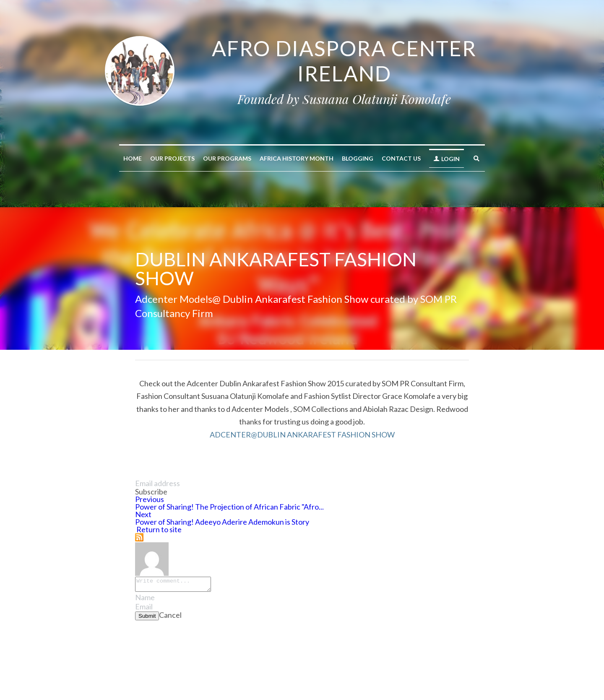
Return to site (158, 529)
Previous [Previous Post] (150, 499)
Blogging (358, 158)
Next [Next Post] (143, 514)
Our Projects (172, 158)
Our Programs (227, 158)
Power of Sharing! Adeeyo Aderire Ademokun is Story (222, 522)
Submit (147, 618)
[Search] (476, 159)
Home (133, 158)
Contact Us (401, 158)
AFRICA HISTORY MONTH (297, 158)
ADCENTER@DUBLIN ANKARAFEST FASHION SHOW (302, 435)
